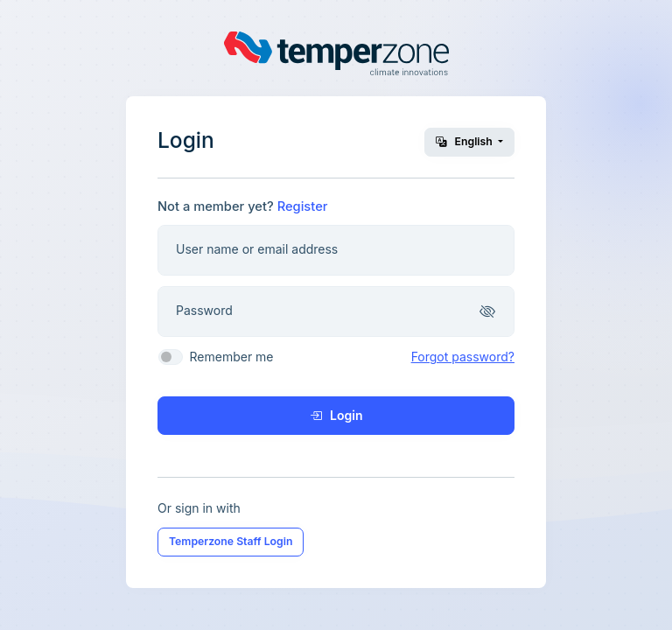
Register (303, 206)
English (465, 141)
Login (336, 415)
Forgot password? (463, 357)
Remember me (231, 357)
